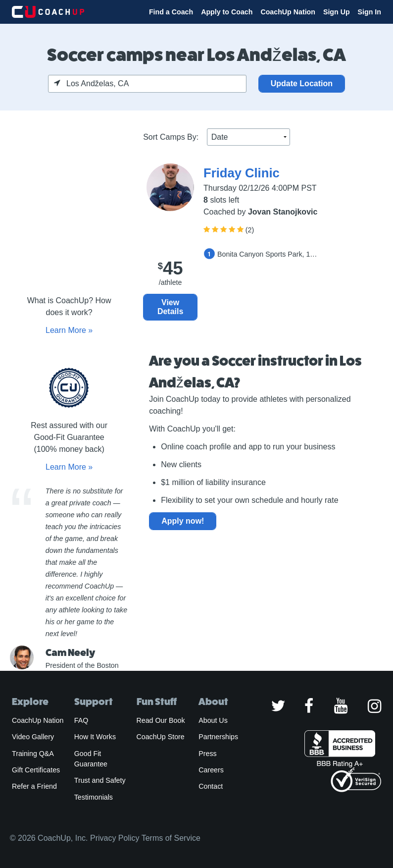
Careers (211, 770)
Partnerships (218, 737)
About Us (213, 720)
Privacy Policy (115, 838)
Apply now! (183, 521)
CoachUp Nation (288, 12)
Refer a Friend (34, 786)
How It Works (95, 737)
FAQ (81, 720)
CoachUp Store (161, 737)
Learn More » (69, 330)
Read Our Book (161, 720)
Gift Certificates (36, 770)
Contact (211, 786)
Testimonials (94, 797)
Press (207, 754)
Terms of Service (171, 838)
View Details (170, 307)
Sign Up (337, 12)
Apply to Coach (227, 12)
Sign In (369, 12)
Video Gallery (33, 737)
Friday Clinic (242, 173)
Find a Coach (171, 12)
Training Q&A (33, 754)
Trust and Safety (100, 780)
